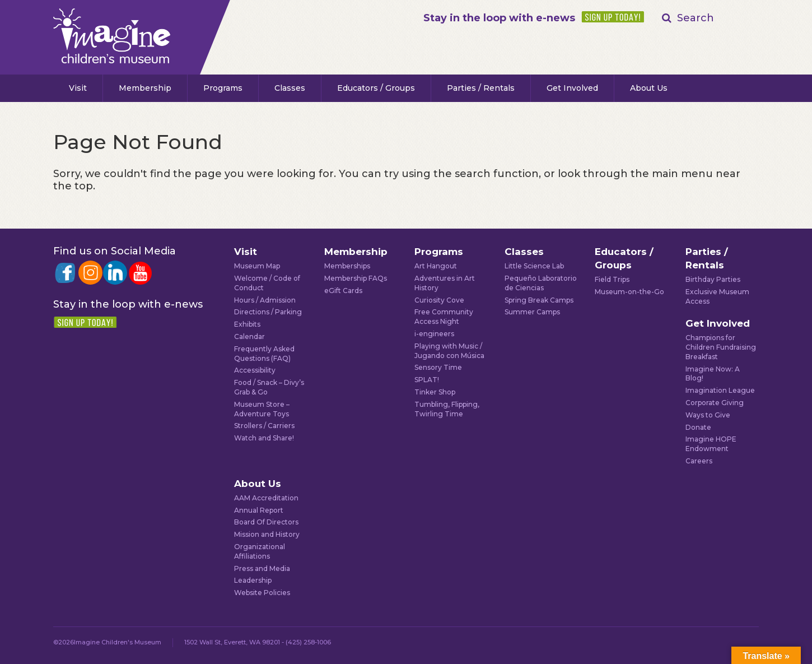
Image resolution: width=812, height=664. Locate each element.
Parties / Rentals (481, 88)
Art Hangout (436, 266)
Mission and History (267, 534)
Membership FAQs (356, 278)
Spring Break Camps (539, 300)
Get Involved (572, 88)
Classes (290, 88)
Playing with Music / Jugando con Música (449, 351)
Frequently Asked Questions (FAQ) (264, 354)
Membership (145, 88)
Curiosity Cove (439, 300)
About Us (649, 88)
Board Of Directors (266, 522)
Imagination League (720, 390)
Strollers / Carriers (264, 426)
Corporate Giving (715, 403)
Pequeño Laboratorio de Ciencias (541, 283)
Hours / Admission (265, 300)
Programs (223, 88)
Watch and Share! (264, 438)
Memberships (347, 266)
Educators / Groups (376, 88)
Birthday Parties (713, 279)
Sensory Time (438, 367)
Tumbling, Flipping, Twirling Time (447, 409)
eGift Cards (343, 291)
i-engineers (434, 334)
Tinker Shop (435, 392)
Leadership (253, 580)
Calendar (249, 336)
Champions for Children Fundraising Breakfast (721, 347)
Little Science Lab (534, 266)
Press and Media (262, 568)
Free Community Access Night (444, 317)
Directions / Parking (268, 312)
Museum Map (257, 266)
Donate (698, 427)
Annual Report (259, 510)
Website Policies (262, 593)
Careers (699, 461)
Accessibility (255, 370)
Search (696, 18)
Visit (78, 88)
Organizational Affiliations (260, 551)
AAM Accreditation (266, 498)
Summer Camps (532, 312)
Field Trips (612, 279)
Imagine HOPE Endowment (711, 444)
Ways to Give (708, 415)
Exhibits (247, 324)
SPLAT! (427, 380)
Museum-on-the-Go (629, 292)
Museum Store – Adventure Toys (262, 409)
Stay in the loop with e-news (499, 18)
